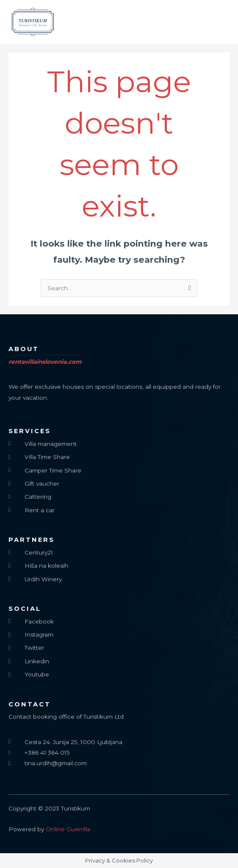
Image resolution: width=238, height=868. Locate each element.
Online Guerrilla (68, 829)
